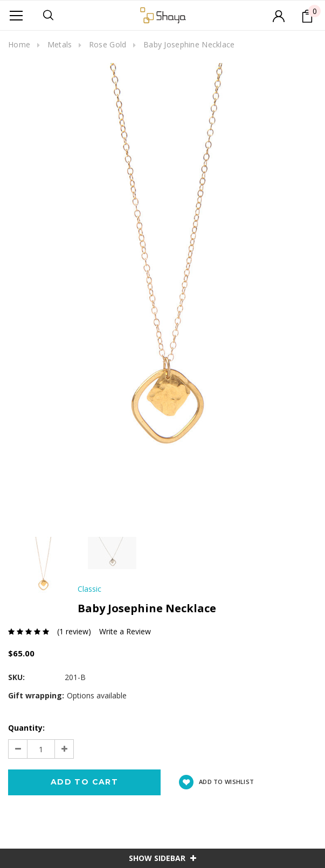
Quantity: (26, 728)
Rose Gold (108, 44)
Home (19, 44)
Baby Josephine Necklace (189, 44)
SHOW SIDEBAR (162, 858)
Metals (60, 44)
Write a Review (125, 631)
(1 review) (74, 631)
